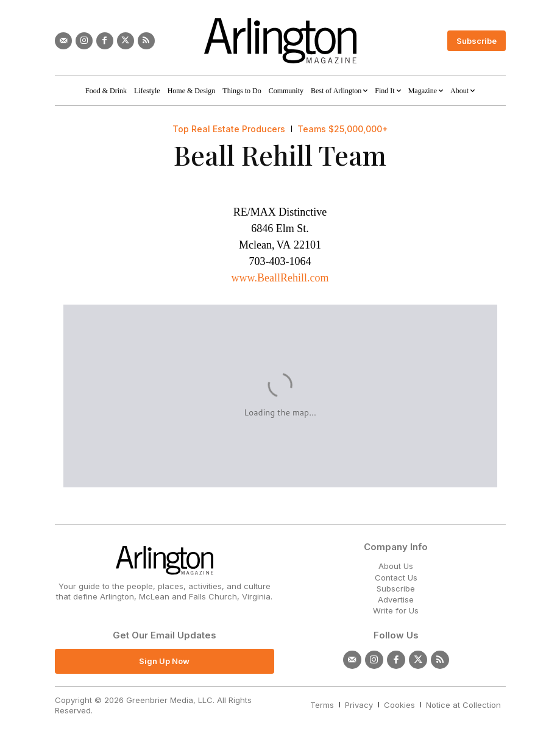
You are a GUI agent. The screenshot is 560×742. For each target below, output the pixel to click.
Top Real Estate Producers (229, 129)
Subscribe (396, 588)
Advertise (396, 599)
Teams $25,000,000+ (343, 129)
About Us (396, 566)
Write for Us (396, 610)
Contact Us (396, 578)
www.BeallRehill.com (280, 278)
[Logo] (280, 41)
